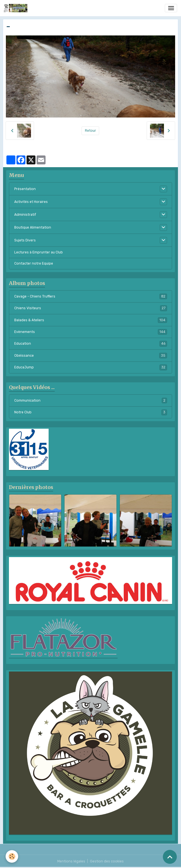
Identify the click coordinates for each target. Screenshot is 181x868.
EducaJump (91, 367)
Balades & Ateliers (91, 320)
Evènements (91, 332)
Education (91, 344)
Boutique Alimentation (33, 227)
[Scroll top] (170, 857)
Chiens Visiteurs (91, 308)
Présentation (25, 189)
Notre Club (91, 412)
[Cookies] (12, 856)
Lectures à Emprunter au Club (39, 252)
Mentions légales (71, 861)
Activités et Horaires (31, 202)
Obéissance (91, 356)
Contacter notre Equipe (34, 263)
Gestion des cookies (107, 861)
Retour (90, 131)
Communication (91, 401)
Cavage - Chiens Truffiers (91, 296)
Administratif (25, 215)
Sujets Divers (25, 240)
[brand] (17, 8)
